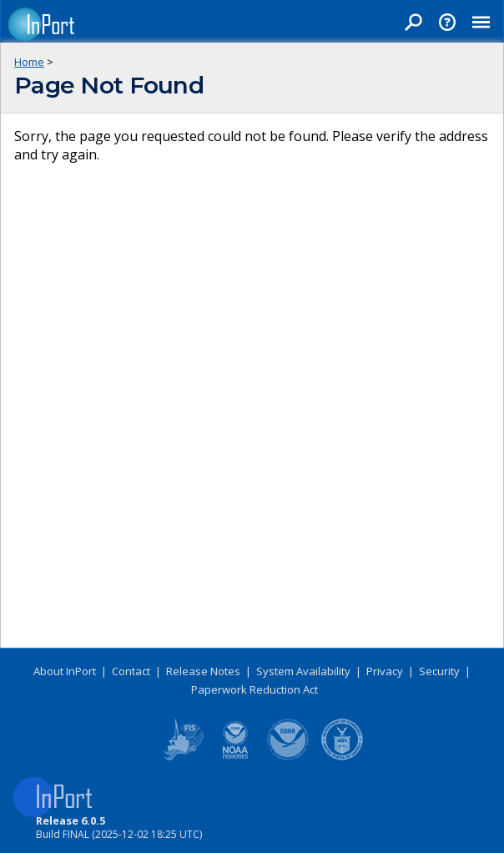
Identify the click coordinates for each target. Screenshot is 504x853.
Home (29, 62)
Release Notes (203, 671)
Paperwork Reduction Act (255, 689)
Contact (131, 671)
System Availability (303, 671)
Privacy (385, 671)
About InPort (65, 671)
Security (439, 671)
